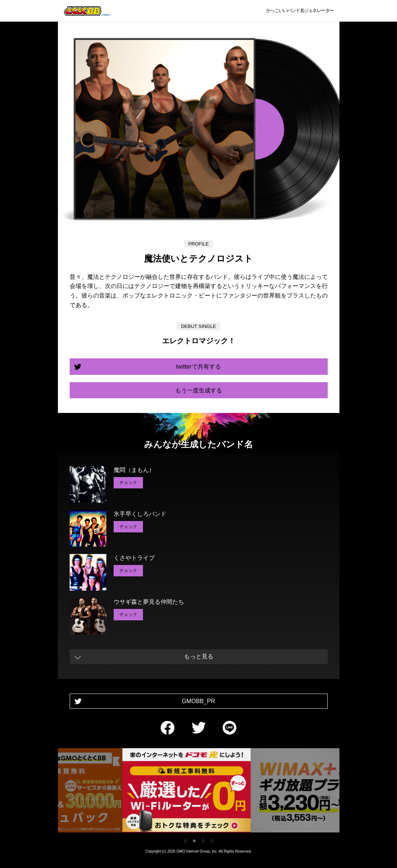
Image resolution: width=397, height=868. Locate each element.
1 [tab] (185, 841)
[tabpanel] (199, 792)
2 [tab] (194, 841)
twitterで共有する (198, 367)
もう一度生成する (199, 390)
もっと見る (199, 656)
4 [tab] (212, 841)
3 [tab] (203, 841)
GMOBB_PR (198, 701)
